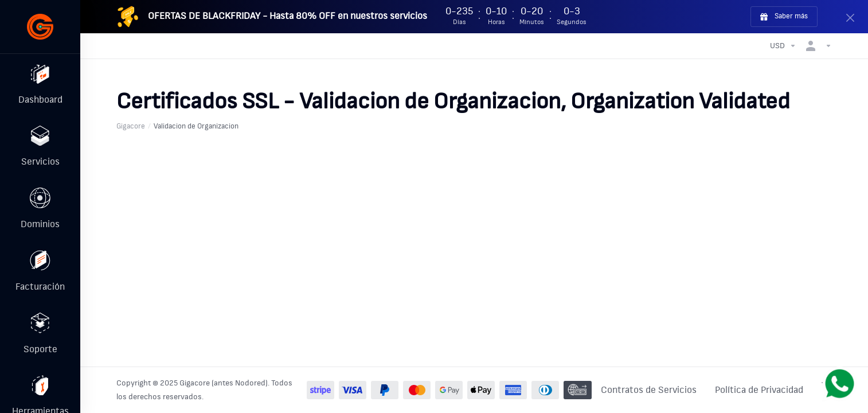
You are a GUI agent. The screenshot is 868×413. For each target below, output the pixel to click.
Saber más (784, 17)
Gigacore (131, 126)
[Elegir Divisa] (783, 46)
